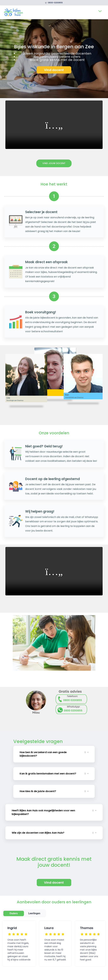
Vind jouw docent (54, 163)
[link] (13, 12)
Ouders (14, 910)
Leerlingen (34, 910)
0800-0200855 (54, 3)
